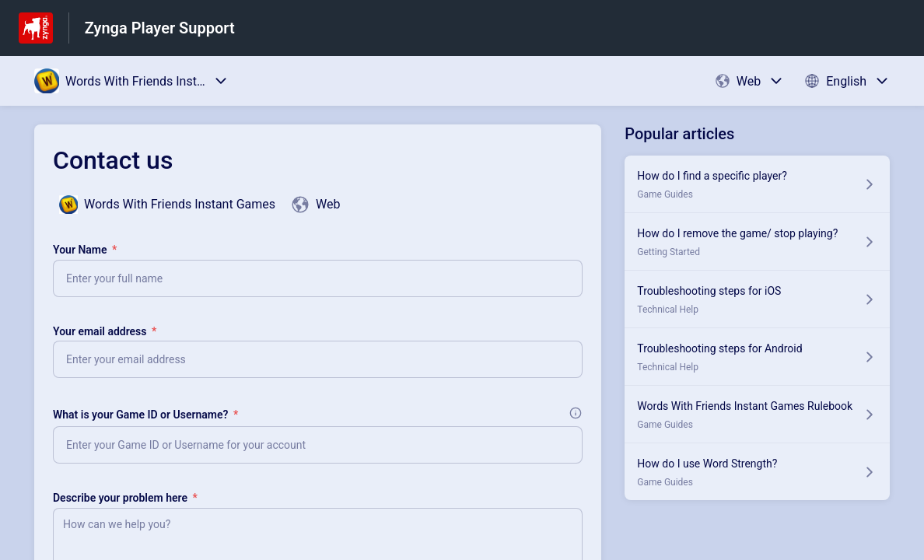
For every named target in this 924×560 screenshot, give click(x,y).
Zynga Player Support (160, 28)
